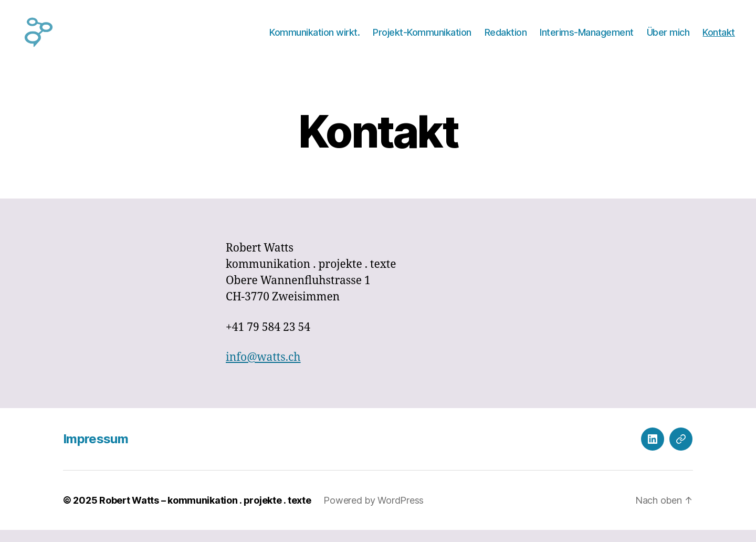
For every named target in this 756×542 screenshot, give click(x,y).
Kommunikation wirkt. (314, 38)
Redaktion (506, 38)
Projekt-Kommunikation (422, 38)
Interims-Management (587, 38)
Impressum (96, 451)
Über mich (668, 38)
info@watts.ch (263, 369)
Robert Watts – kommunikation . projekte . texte (205, 512)
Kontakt (719, 38)
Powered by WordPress (374, 512)
